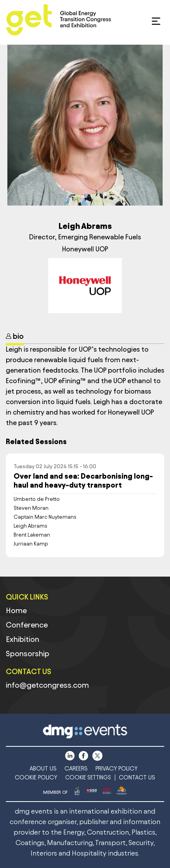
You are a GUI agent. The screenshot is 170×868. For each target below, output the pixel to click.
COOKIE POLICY (36, 777)
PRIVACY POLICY (117, 768)
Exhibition (23, 639)
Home (16, 610)
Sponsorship (28, 654)
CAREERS (76, 768)
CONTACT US (137, 777)
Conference (27, 625)
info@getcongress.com (47, 685)
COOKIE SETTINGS (88, 778)
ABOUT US (43, 768)
